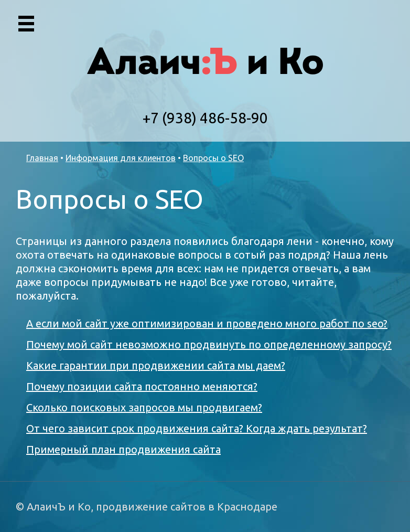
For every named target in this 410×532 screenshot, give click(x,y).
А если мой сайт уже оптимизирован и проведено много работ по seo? (207, 323)
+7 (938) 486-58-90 (205, 118)
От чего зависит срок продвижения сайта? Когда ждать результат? (197, 428)
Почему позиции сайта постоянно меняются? (142, 386)
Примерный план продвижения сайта (123, 449)
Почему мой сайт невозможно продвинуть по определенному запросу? (209, 344)
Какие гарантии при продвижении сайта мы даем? (156, 365)
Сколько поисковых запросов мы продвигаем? (144, 407)
